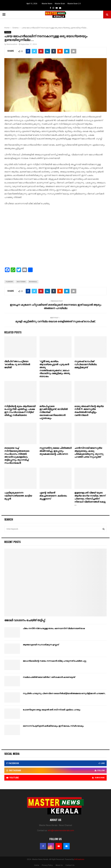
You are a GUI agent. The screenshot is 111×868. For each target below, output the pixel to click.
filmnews (9, 282)
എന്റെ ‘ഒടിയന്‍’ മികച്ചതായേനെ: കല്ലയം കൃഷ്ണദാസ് (53, 496)
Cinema (8, 32)
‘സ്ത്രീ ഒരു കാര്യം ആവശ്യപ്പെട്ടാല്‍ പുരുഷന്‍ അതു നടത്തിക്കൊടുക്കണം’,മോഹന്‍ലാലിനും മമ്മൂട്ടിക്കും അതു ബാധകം (55, 369)
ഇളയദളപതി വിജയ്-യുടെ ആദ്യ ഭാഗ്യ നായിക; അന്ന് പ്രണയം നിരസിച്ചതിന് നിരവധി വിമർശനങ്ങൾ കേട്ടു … (90, 499)
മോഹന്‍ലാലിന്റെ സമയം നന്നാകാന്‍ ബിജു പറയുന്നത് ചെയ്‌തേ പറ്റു (54, 661)
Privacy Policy (47, 865)
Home (37, 865)
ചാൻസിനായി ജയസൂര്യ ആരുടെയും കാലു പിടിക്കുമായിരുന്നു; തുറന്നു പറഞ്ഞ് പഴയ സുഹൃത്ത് (89, 453)
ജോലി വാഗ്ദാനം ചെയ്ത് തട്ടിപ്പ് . (25, 620)
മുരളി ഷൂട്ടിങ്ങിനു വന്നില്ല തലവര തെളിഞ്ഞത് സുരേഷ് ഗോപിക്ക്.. (56, 322)
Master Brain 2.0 (74, 4)
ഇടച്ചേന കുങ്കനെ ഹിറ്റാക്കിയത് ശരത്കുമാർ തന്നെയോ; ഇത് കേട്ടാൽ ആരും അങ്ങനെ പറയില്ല (56, 307)
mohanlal (33, 282)
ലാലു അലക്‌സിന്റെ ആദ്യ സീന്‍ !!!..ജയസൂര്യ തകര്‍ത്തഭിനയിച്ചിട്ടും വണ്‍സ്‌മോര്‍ (89, 411)
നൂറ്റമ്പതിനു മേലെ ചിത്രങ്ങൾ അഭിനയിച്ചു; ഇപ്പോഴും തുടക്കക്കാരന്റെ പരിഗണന (55, 451)
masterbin (21, 282)
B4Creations (79, 859)
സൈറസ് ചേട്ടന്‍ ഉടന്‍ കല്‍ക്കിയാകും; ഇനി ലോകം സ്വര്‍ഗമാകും (53, 726)
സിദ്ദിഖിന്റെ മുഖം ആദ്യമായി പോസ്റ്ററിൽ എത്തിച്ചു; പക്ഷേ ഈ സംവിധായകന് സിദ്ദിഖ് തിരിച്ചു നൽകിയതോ (20, 411)
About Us (59, 865)
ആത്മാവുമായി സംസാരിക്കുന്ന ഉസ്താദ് (41, 645)
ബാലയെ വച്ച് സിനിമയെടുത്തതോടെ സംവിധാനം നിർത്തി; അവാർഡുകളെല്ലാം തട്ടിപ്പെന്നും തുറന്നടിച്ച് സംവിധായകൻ (17, 456)
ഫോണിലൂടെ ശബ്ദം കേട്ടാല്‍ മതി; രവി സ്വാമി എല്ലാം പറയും (52, 710)
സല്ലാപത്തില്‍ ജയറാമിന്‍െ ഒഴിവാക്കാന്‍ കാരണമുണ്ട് (49, 677)
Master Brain (60, 4)
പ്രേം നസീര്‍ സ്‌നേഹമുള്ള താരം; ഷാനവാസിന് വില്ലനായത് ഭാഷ (54, 628)
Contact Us (70, 865)
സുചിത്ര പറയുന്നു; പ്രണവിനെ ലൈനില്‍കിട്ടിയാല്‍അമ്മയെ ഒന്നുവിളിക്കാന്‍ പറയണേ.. (64, 693)
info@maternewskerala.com (61, 830)
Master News (47, 4)
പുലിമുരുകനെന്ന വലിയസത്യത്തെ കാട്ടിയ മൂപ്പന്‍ (18, 496)
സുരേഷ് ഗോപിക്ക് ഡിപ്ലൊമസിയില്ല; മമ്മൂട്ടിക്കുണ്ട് (86, 365)
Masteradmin (12, 44)
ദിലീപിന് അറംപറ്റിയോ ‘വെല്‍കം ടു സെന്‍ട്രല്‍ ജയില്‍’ (17, 365)
